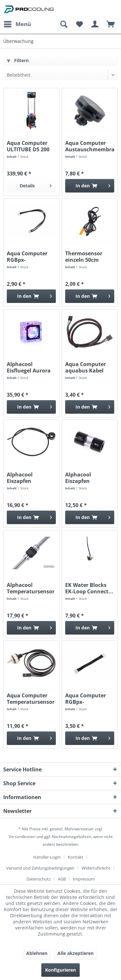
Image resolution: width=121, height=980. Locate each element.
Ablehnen (37, 953)
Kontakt (76, 857)
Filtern (18, 60)
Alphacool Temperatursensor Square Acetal (31, 588)
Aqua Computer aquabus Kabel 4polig (86, 367)
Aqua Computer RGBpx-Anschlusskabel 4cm (86, 699)
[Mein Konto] (95, 24)
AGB (62, 879)
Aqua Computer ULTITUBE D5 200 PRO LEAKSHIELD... (31, 146)
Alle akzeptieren (76, 953)
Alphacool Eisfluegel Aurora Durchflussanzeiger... (31, 367)
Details (36, 185)
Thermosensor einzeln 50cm (84, 257)
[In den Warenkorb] (90, 186)
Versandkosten (22, 837)
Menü (17, 23)
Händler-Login (47, 857)
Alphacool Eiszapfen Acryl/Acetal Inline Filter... (89, 478)
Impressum (84, 879)
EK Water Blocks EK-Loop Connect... (89, 588)
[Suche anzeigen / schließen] (63, 24)
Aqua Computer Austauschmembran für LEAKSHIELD (90, 146)
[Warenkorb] (111, 24)
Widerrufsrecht (96, 868)
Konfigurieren (60, 970)
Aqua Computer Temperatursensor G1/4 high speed (31, 699)
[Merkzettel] (79, 24)
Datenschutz (39, 879)
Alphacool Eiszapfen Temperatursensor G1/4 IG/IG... (31, 478)
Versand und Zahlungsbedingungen (40, 868)
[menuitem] (17, 24)
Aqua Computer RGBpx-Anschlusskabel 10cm (27, 257)
